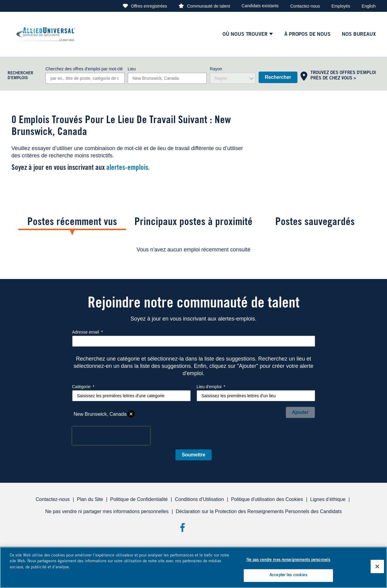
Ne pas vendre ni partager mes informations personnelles (107, 511)
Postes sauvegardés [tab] (315, 223)
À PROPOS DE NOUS (307, 35)
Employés (341, 6)
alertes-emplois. (128, 168)
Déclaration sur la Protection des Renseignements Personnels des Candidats (259, 511)
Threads (205, 528)
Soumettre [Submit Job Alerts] (194, 455)
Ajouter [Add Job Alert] (300, 412)
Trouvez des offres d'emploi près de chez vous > (343, 76)
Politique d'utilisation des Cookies (267, 499)
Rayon (216, 69)
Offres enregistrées (149, 6)
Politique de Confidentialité (139, 499)
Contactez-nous (305, 6)
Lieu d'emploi (211, 387)
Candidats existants (260, 6)
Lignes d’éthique (328, 499)
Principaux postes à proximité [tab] (193, 223)
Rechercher (278, 77)
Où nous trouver (245, 35)
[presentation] (111, 436)
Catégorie (83, 387)
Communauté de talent (209, 6)
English (369, 6)
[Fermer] (377, 566)
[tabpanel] (194, 250)
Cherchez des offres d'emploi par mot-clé (84, 69)
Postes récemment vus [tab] (72, 223)
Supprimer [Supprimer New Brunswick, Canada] (131, 414)
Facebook (182, 528)
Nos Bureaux (359, 35)
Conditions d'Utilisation (199, 499)
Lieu (132, 69)
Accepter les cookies (288, 575)
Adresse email (88, 332)
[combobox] (167, 78)
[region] (193, 567)
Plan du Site (90, 499)
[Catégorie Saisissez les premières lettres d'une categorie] (131, 396)
